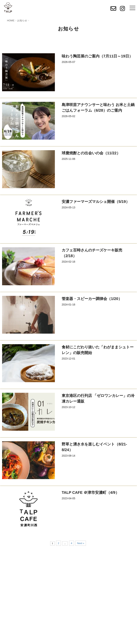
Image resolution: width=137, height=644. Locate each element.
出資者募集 (78, 559)
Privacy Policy (82, 640)
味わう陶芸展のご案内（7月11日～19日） (97, 56)
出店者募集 (9, 568)
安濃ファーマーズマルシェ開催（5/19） (96, 202)
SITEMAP (77, 568)
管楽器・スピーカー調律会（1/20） (92, 299)
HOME (7, 559)
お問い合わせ (68, 587)
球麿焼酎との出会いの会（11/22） (91, 153)
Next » (81, 543)
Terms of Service (105, 640)
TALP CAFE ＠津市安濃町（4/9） (90, 492)
